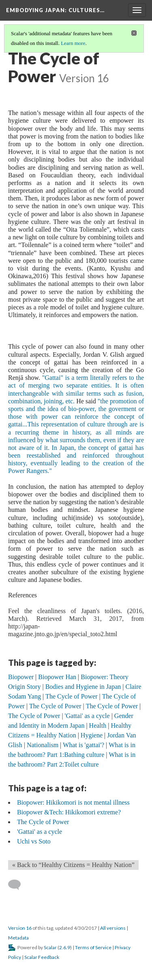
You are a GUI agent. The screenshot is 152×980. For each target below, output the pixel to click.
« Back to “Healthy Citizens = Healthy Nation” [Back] (73, 865)
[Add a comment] (18, 885)
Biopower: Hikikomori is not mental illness (73, 802)
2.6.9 (65, 947)
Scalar (50, 947)
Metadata (18, 938)
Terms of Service (93, 947)
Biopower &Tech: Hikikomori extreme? (69, 812)
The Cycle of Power (43, 822)
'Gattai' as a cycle (40, 832)
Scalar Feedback (42, 957)
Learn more (73, 43)
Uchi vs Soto (34, 841)
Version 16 (20, 928)
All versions (113, 928)
